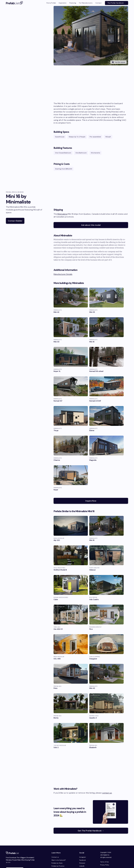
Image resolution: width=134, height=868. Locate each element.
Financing (73, 3)
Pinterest (82, 863)
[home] (14, 3)
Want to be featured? (59, 860)
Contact (98, 3)
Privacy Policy (105, 865)
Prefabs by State (57, 863)
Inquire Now (91, 501)
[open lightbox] (94, 36)
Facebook (83, 860)
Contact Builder (15, 221)
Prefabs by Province (58, 866)
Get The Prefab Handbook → (91, 831)
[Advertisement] (91, 87)
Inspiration (63, 3)
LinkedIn (82, 866)
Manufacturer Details (63, 274)
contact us (107, 793)
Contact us (55, 857)
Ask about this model (91, 225)
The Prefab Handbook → (117, 3)
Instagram (83, 857)
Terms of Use (104, 862)
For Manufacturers (86, 3)
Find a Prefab (51, 3)
